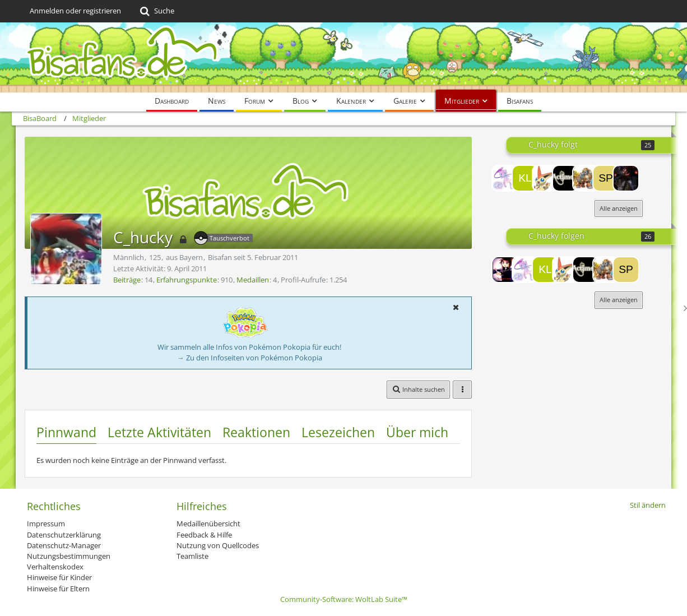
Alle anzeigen (619, 208)
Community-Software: (344, 599)
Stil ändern (648, 505)
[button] (456, 307)
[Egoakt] (505, 178)
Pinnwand (66, 432)
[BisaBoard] (343, 57)
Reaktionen (256, 432)
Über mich (417, 432)
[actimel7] (565, 178)
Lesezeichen (338, 432)
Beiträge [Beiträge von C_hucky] (127, 280)
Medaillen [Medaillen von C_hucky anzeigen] (253, 280)
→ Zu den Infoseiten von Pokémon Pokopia (250, 358)
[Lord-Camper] (505, 270)
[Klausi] (525, 178)
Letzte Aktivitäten (159, 432)
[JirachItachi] (586, 178)
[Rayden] (626, 178)
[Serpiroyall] (545, 178)
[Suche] (156, 11)
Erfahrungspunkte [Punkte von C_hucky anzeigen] (187, 280)
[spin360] (606, 178)
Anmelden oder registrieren (75, 11)
